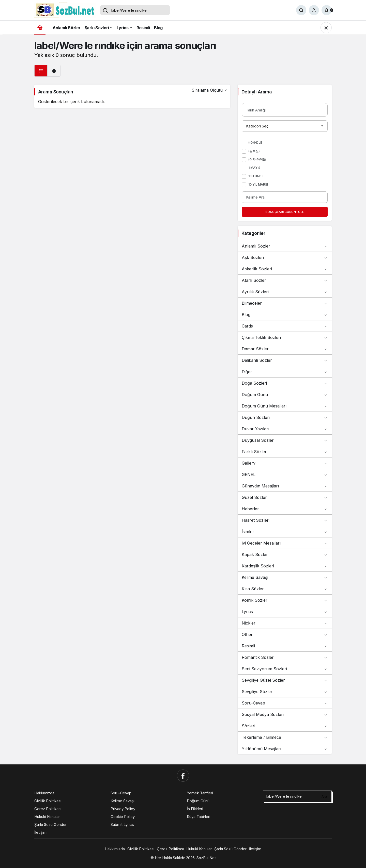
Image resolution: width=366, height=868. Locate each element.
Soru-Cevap (285, 703)
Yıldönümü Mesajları (285, 749)
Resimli (285, 646)
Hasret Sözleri (285, 520)
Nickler (285, 623)
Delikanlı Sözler (285, 360)
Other (285, 634)
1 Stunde (256, 176)
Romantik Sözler (285, 657)
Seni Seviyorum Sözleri (285, 669)
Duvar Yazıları (285, 429)
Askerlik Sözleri (285, 269)
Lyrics (285, 612)
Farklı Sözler (285, 452)
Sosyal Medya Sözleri (285, 714)
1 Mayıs (254, 168)
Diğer (285, 372)
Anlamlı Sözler (285, 246)
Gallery (285, 463)
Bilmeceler (285, 303)
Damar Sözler (285, 349)
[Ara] (301, 10)
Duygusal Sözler (285, 440)
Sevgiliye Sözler (285, 692)
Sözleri (285, 726)
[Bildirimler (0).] (327, 10)
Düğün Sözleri (285, 417)
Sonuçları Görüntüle (285, 212)
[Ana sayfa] (40, 28)
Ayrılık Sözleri (285, 292)
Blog (285, 315)
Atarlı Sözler (285, 280)
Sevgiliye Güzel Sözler (285, 680)
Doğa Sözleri (285, 383)
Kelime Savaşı (285, 577)
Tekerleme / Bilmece (285, 737)
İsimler (285, 532)
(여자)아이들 (257, 159)
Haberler (285, 509)
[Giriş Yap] (314, 10)
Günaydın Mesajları (285, 486)
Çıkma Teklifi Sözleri (285, 337)
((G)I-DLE (255, 143)
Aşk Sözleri (285, 257)
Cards (285, 326)
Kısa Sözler (285, 589)
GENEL (285, 474)
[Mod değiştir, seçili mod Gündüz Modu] (326, 28)
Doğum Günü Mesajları (285, 406)
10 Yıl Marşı (258, 184)
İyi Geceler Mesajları (285, 543)
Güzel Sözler (285, 497)
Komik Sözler (285, 600)
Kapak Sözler (285, 554)
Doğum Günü (285, 395)
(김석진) (254, 151)
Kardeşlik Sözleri (285, 566)
